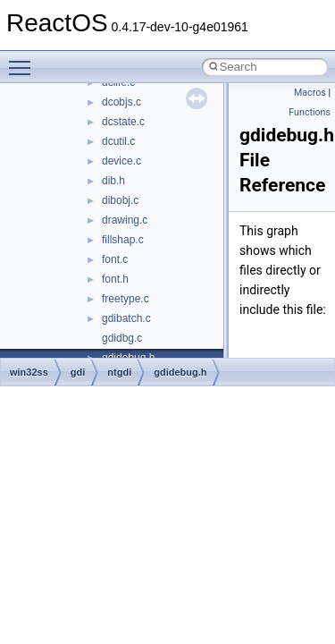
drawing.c (125, 220)
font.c (115, 259)
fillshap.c (123, 240)
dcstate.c (123, 122)
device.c (121, 161)
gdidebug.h (180, 372)
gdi (78, 372)
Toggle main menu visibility (24, 60)
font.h (115, 279)
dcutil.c (118, 141)
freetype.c (126, 299)
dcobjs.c (121, 102)
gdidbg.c (122, 338)
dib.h (113, 181)
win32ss (29, 372)
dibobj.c (120, 200)
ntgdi (119, 372)
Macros (310, 93)
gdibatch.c (126, 318)
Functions (310, 112)
